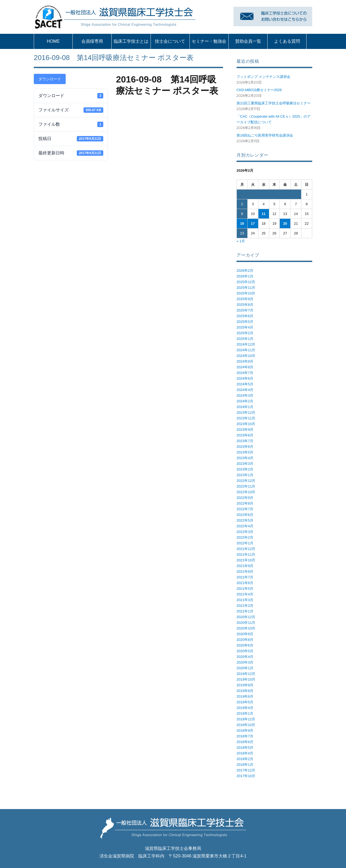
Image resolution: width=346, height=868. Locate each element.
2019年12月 (246, 674)
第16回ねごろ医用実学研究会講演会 (265, 135)
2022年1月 (245, 543)
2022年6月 (245, 515)
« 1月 (241, 241)
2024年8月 (245, 367)
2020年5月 (245, 651)
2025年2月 (245, 333)
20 (285, 223)
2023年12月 (246, 413)
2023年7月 (245, 441)
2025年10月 (246, 293)
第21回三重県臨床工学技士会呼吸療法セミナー (274, 103)
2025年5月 (245, 322)
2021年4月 (245, 594)
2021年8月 (245, 572)
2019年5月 (245, 702)
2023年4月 (245, 458)
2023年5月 (245, 452)
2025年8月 (245, 305)
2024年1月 (245, 407)
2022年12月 (246, 481)
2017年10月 (246, 776)
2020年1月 (245, 668)
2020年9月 (245, 634)
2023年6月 (245, 447)
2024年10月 (246, 356)
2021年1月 (245, 611)
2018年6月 (245, 742)
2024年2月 (245, 401)
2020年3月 (245, 662)
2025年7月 (245, 310)
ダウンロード (50, 79)
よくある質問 (287, 41)
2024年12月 (246, 344)
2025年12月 (246, 282)
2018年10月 (246, 725)
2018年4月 (245, 753)
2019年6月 (245, 696)
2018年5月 (245, 748)
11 (264, 214)
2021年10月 (246, 560)
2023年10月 (246, 424)
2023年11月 (246, 418)
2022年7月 (245, 509)
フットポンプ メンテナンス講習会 (263, 77)
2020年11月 (246, 623)
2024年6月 (245, 378)
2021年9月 (245, 566)
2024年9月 (245, 361)
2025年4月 (245, 327)
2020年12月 (246, 617)
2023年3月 (245, 464)
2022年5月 (245, 520)
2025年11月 (246, 288)
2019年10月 (246, 679)
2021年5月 (245, 589)
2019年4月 (245, 708)
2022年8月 (245, 503)
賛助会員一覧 (248, 41)
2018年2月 (245, 759)
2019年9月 (245, 685)
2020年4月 (245, 657)
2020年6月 (245, 645)
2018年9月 (245, 730)
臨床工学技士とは (131, 41)
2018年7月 (245, 736)
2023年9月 (245, 430)
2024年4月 (245, 390)
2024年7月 (245, 373)
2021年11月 (246, 554)
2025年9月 (245, 299)
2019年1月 (245, 713)
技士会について (170, 41)
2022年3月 (245, 532)
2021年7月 (245, 577)
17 (253, 223)
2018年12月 (246, 719)
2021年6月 (245, 583)
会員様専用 (92, 41)
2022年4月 (245, 526)
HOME (53, 41)
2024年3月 (245, 395)
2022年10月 (246, 492)
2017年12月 (246, 770)
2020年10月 (246, 628)
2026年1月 (245, 276)
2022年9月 (245, 498)
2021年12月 (246, 549)
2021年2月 (245, 606)
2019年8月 (245, 691)
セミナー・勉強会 (209, 41)
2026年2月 (245, 271)
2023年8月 (245, 435)
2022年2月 (245, 537)
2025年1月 (245, 339)
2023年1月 (245, 475)
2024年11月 (246, 350)
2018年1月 (245, 765)
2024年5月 (245, 384)
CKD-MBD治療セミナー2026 (259, 90)
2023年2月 (245, 469)
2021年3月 (245, 600)
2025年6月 (245, 316)
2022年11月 (246, 486)
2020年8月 (245, 640)
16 (242, 223)
